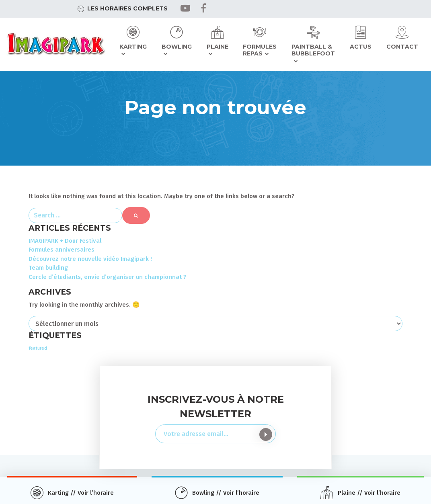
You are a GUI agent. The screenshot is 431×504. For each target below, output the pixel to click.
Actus (361, 47)
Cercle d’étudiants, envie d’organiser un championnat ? (108, 277)
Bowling (177, 47)
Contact (402, 47)
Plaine (218, 47)
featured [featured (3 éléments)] (38, 348)
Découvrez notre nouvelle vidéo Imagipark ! (90, 259)
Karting (133, 47)
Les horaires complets (127, 8)
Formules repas (260, 50)
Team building (48, 268)
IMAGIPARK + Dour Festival (65, 241)
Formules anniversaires (62, 250)
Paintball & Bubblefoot (313, 50)
